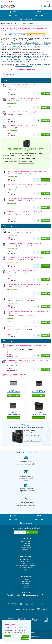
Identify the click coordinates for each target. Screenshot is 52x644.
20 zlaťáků (31, 305)
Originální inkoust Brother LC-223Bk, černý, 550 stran (23, 89)
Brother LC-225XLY (31, 49)
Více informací (24, 632)
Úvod (4, 28)
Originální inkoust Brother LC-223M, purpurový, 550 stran (24, 117)
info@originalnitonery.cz (32, 600)
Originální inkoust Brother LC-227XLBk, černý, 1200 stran (24, 235)
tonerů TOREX (41, 57)
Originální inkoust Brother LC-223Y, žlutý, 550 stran (22, 130)
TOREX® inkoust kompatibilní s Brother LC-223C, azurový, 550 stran (27, 189)
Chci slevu (32, 537)
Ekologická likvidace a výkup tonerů (26, 570)
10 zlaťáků (31, 205)
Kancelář (39, 20)
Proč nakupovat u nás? (26, 564)
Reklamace (26, 554)
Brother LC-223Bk (16, 53)
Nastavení (26, 636)
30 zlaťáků (29, 178)
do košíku (45, 98)
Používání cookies (26, 586)
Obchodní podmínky (26, 588)
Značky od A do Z (26, 550)
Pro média (26, 590)
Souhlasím (8, 636)
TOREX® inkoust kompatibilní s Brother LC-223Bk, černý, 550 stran (27, 176)
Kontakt (26, 592)
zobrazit (13, 400)
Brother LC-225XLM (21, 64)
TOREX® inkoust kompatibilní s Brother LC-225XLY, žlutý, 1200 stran (27, 332)
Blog (26, 574)
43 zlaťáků (30, 291)
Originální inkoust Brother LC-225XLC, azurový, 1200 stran (24, 248)
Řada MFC (24, 28)
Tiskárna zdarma (26, 24)
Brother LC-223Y (22, 62)
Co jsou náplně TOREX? (26, 169)
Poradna (26, 577)
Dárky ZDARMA (26, 566)
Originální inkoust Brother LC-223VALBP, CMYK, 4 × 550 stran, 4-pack (27, 365)
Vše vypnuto (25, 639)
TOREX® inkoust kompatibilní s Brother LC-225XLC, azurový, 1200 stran (29, 303)
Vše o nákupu (46, 2)
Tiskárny (13, 20)
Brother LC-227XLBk (32, 48)
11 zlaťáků (30, 192)
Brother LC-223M (17, 48)
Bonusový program (26, 552)
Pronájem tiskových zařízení (26, 572)
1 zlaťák (29, 92)
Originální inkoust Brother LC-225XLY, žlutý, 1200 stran (23, 275)
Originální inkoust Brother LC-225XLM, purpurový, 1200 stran (25, 262)
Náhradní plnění (26, 556)
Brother (18, 28)
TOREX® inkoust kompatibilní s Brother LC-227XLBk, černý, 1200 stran (28, 289)
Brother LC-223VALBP (16, 49)
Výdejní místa (26, 548)
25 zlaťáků (32, 320)
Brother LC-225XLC (17, 51)
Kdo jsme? (26, 584)
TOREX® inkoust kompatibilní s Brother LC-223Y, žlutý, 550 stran (26, 217)
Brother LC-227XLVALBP (35, 51)
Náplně (13, 16)
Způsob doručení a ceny (26, 546)
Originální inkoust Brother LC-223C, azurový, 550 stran (23, 103)
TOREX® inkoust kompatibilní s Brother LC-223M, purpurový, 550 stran (28, 203)
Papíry (39, 16)
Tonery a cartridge (11, 28)
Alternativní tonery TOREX (26, 568)
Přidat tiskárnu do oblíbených (17, 39)
